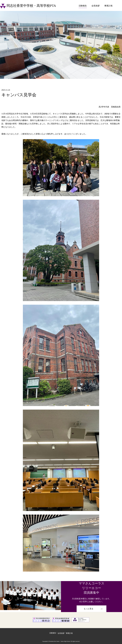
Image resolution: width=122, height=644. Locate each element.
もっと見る (89, 609)
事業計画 (108, 6)
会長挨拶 (96, 6)
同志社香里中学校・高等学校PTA (28, 6)
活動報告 (83, 6)
